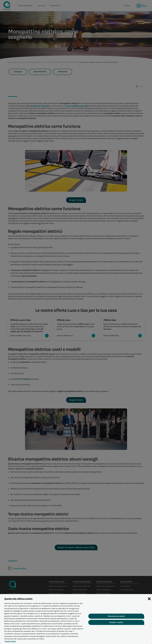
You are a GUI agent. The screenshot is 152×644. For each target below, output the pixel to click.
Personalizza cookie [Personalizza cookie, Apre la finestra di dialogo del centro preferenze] (116, 621)
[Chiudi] (149, 603)
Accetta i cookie (116, 627)
